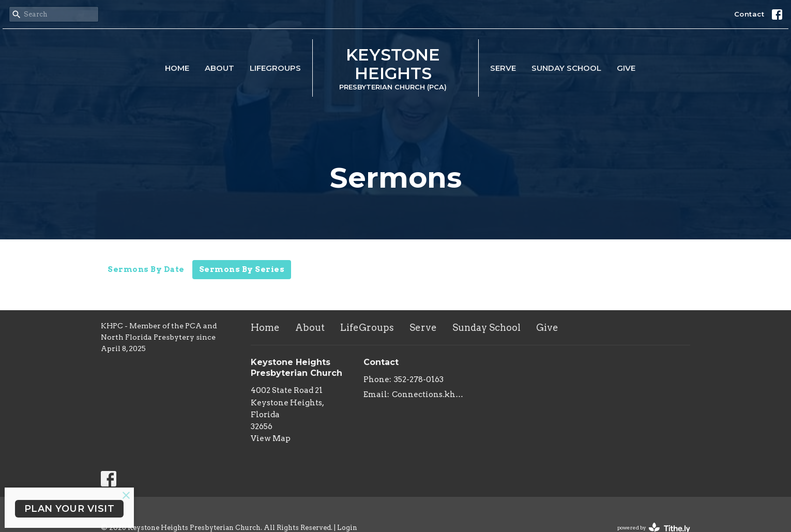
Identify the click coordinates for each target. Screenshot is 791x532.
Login (347, 528)
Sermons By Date (146, 269)
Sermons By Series (242, 269)
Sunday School (566, 68)
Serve (503, 68)
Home (177, 68)
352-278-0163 (419, 379)
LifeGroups (275, 68)
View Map (271, 438)
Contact (749, 14)
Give (626, 68)
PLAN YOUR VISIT (70, 509)
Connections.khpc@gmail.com (429, 394)
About (219, 68)
